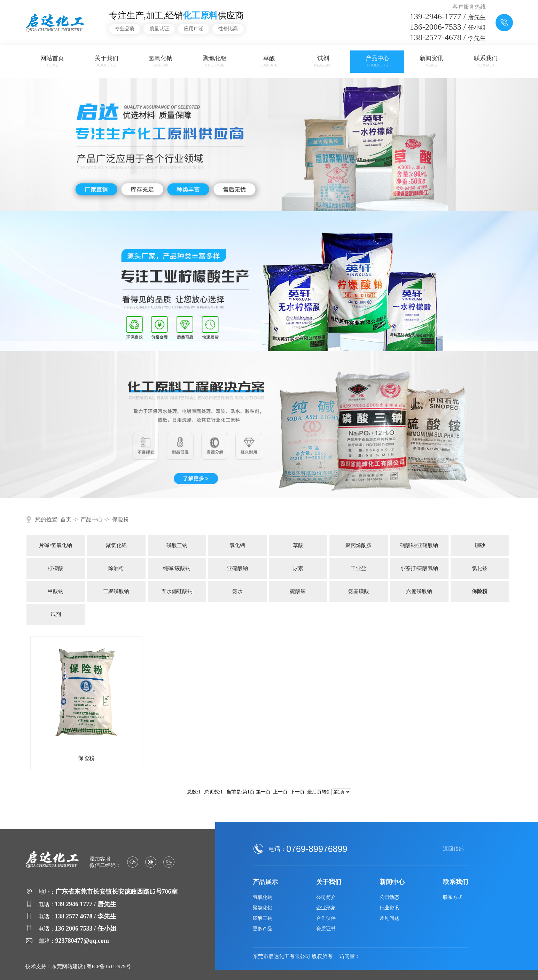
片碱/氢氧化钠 (55, 545)
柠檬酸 (56, 568)
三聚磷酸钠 (116, 591)
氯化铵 (480, 568)
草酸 (269, 61)
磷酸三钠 (177, 545)
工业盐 (358, 568)
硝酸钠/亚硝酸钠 (419, 545)
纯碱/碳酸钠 (177, 568)
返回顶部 (453, 849)
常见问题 (389, 918)
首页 (66, 519)
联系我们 (486, 61)
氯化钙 (237, 545)
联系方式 (453, 897)
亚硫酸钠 (237, 568)
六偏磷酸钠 (419, 591)
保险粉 (120, 519)
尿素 (298, 568)
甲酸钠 (56, 591)
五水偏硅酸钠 (177, 591)
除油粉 (116, 568)
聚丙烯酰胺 (358, 545)
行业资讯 (389, 908)
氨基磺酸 (359, 591)
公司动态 (389, 897)
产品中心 (377, 61)
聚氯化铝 (215, 61)
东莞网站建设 (67, 966)
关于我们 (107, 61)
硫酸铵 (298, 591)
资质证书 (326, 929)
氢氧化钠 (161, 61)
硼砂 (480, 545)
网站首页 (52, 61)
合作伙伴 (326, 918)
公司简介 (326, 897)
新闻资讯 (431, 61)
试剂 (323, 61)
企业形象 (326, 908)
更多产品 (263, 929)
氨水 (237, 591)
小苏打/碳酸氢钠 (419, 568)
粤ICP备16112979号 (109, 966)
